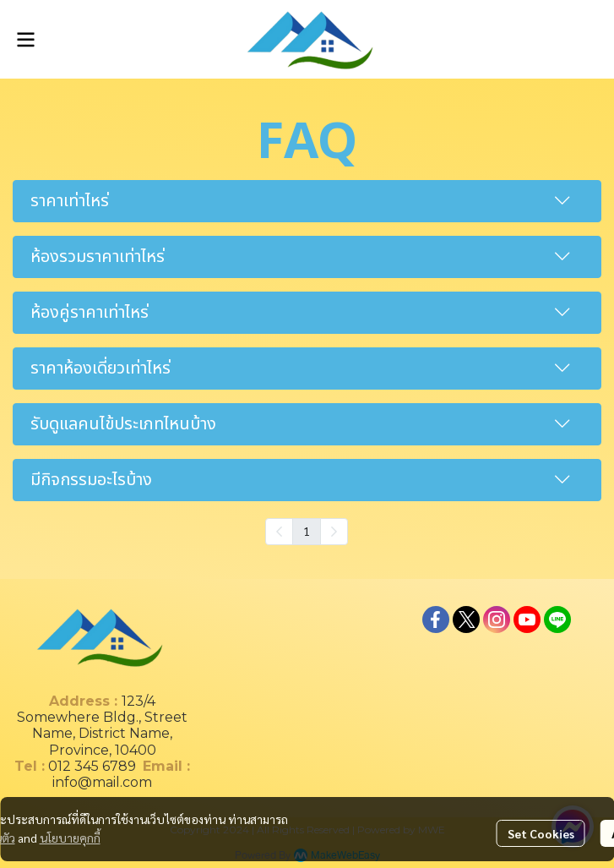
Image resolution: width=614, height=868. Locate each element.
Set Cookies (541, 833)
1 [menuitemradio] (307, 531)
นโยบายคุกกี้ (70, 838)
